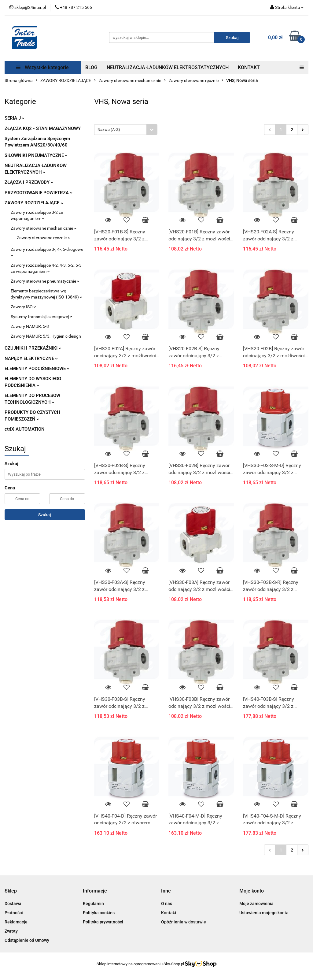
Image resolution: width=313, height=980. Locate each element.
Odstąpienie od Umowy (27, 940)
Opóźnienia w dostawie (184, 922)
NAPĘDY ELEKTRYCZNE (31, 358)
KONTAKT (249, 67)
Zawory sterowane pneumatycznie (45, 281)
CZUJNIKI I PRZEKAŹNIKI (33, 348)
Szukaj (45, 515)
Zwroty (11, 931)
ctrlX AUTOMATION (25, 429)
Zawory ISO (23, 307)
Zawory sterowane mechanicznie (44, 228)
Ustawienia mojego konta (264, 913)
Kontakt (169, 913)
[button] (11, 891)
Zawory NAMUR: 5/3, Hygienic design (46, 336)
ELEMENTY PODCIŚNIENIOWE (37, 369)
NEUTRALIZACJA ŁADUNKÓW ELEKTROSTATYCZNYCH (168, 67)
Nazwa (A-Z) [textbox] (109, 130)
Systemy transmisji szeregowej (41, 317)
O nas (167, 904)
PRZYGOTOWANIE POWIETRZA (39, 193)
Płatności (14, 913)
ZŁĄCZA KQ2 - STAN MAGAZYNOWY (43, 128)
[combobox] (126, 130)
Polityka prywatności (103, 922)
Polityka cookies (99, 913)
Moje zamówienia (256, 904)
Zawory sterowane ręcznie (43, 238)
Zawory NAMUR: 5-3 (30, 326)
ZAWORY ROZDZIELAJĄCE (34, 203)
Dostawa (13, 904)
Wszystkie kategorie (42, 67)
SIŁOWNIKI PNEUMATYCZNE (36, 155)
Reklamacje (16, 922)
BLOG (91, 67)
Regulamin (93, 904)
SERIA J (15, 118)
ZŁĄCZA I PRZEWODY (29, 182)
